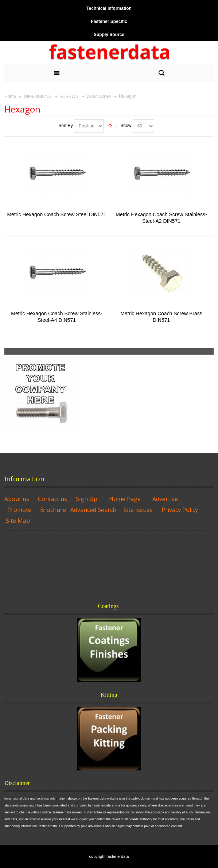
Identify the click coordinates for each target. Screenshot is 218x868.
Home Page (125, 499)
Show (126, 126)
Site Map (18, 521)
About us (17, 499)
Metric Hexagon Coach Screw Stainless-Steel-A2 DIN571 (161, 218)
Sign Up (87, 499)
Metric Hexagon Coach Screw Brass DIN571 (161, 317)
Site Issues (138, 510)
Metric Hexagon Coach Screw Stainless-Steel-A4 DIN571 (57, 317)
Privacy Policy (180, 510)
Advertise (165, 499)
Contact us (52, 499)
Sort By (65, 126)
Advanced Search (93, 510)
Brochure (53, 510)
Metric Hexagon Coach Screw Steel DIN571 (57, 214)
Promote (19, 510)
